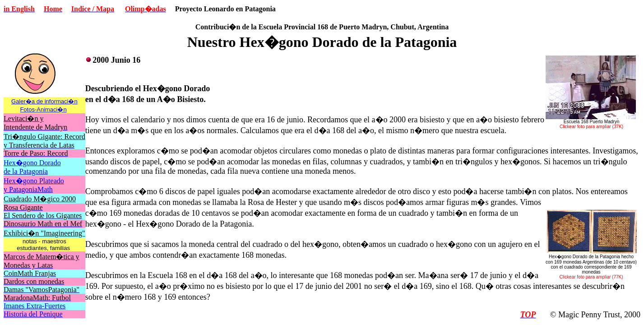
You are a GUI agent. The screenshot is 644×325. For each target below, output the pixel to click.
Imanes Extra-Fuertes (35, 306)
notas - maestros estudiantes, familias (44, 245)
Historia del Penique (33, 314)
